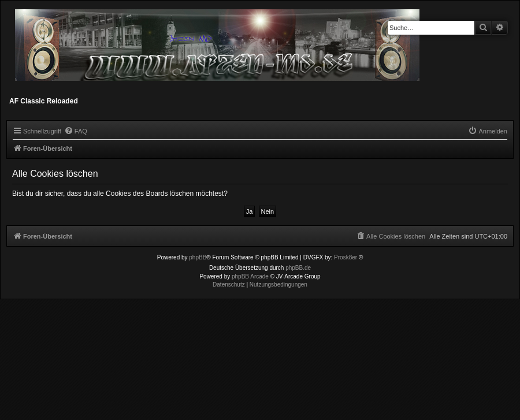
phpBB (198, 257)
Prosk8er (346, 257)
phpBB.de (298, 268)
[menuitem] (76, 131)
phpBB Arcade (250, 276)
